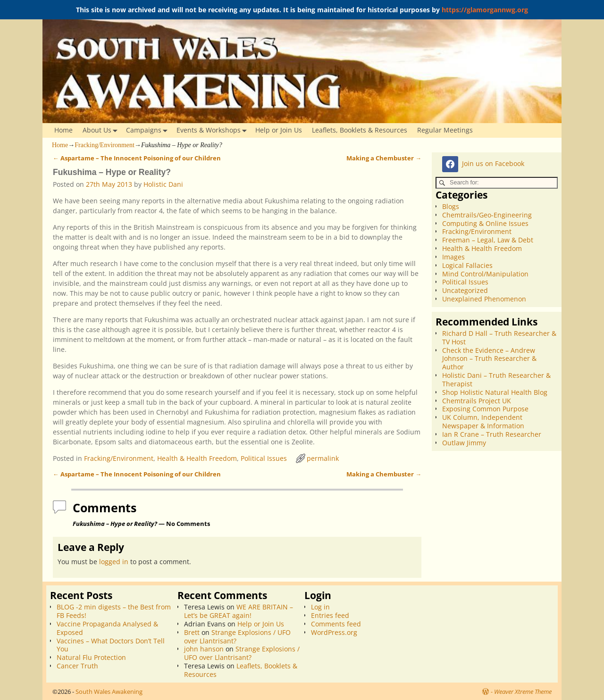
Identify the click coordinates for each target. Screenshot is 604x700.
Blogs (451, 206)
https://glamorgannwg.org (485, 10)
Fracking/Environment (105, 145)
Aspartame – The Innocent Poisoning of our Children (137, 158)
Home (63, 130)
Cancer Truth (77, 666)
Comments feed (336, 624)
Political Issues (264, 458)
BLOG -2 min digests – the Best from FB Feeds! (114, 611)
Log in (320, 607)
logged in (114, 562)
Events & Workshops (214, 130)
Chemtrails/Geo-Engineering (487, 215)
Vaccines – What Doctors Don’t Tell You (111, 645)
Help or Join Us (279, 130)
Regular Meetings (445, 130)
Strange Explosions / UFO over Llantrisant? (237, 637)
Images (453, 257)
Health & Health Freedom (197, 458)
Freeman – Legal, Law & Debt (488, 240)
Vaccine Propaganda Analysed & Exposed (107, 628)
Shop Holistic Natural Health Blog (495, 392)
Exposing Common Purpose (485, 409)
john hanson (204, 649)
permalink (323, 458)
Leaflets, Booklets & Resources (360, 130)
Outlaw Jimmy (464, 443)
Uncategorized (465, 290)
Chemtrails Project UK (477, 401)
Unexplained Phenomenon (484, 299)
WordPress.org (334, 632)
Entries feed (330, 615)
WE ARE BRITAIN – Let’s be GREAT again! (239, 611)
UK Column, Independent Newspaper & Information (483, 421)
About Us (102, 130)
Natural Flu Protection (91, 657)
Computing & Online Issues (485, 223)
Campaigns (149, 130)
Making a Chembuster (384, 158)
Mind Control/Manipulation (485, 274)
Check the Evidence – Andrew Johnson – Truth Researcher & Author (489, 359)
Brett (192, 632)
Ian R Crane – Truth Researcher (492, 434)
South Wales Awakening (109, 692)
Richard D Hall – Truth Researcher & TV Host (499, 337)
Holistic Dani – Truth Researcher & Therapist (496, 379)
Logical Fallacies (467, 265)
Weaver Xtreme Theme (523, 692)
